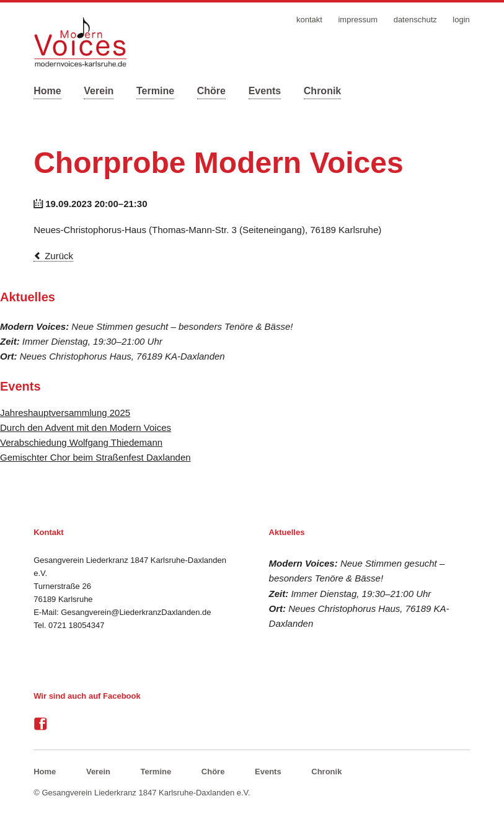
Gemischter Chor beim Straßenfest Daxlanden (95, 457)
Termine (155, 91)
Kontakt (309, 20)
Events (265, 91)
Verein (99, 91)
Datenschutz (415, 20)
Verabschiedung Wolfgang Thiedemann (81, 442)
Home (47, 91)
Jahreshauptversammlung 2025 (65, 413)
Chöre (211, 91)
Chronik (322, 91)
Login (461, 20)
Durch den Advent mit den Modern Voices (86, 427)
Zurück (59, 256)
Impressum (358, 20)
